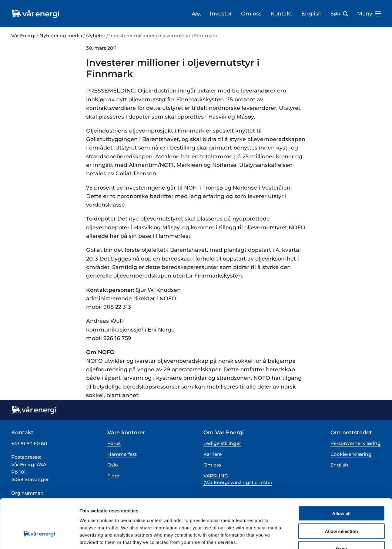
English (312, 14)
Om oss (251, 14)
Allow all (342, 475)
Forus (114, 443)
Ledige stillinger (222, 443)
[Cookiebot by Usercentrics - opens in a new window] (39, 537)
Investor (221, 14)
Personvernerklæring (356, 443)
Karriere (213, 454)
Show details (318, 537)
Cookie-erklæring (351, 454)
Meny (369, 14)
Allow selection (341, 492)
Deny (342, 510)
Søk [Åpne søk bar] (339, 14)
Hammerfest (122, 454)
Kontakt (281, 14)
